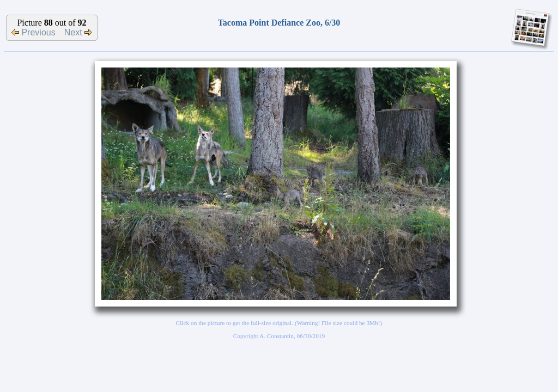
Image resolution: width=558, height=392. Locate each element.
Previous (34, 32)
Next (78, 32)
